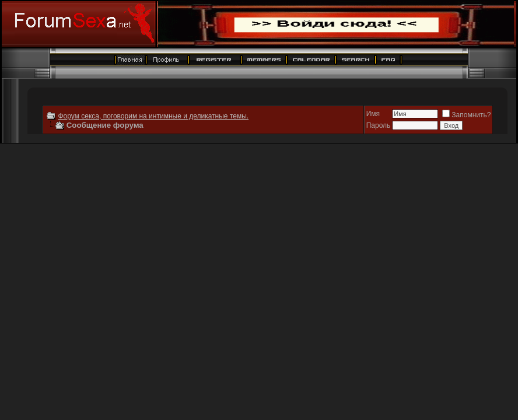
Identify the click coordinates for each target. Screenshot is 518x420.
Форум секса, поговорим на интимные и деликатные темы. (153, 116)
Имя (373, 114)
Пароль (379, 125)
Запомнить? (466, 115)
